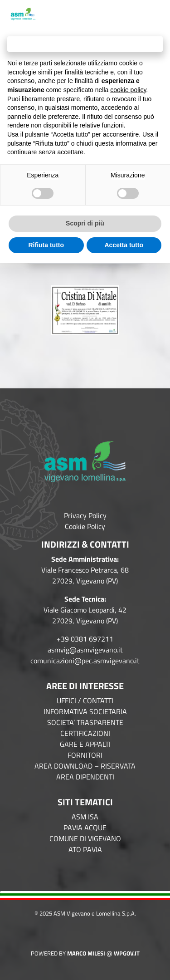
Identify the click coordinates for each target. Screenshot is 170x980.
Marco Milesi (86, 953)
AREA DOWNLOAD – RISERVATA (85, 766)
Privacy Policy (85, 515)
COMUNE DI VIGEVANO (85, 838)
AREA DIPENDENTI (85, 777)
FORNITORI (85, 755)
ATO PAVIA (85, 849)
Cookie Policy (85, 526)
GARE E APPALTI (85, 744)
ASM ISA (85, 817)
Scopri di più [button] (85, 223)
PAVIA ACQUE (85, 828)
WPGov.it (127, 953)
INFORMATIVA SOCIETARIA (85, 711)
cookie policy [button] (128, 90)
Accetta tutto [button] (124, 245)
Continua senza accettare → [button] (85, 44)
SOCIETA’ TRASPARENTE (85, 722)
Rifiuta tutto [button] (46, 245)
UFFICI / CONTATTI (85, 701)
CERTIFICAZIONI (85, 733)
